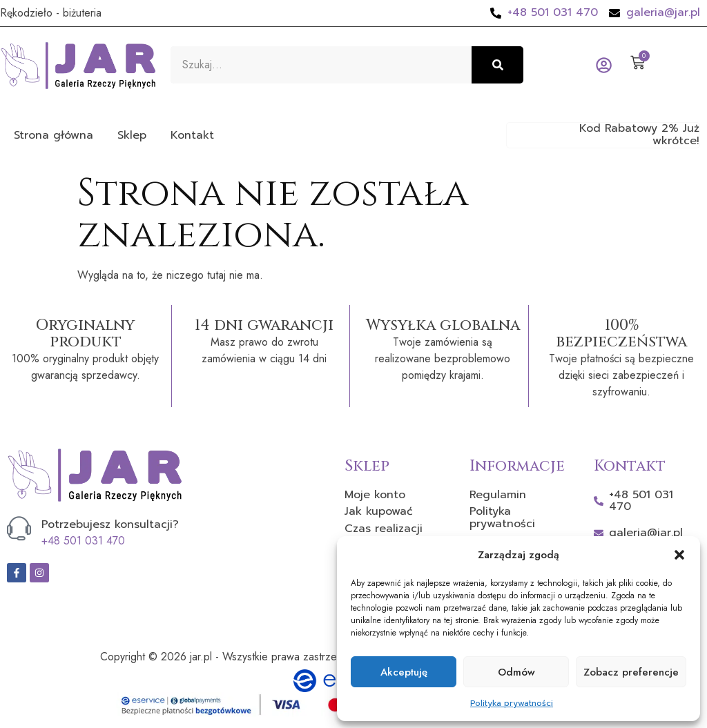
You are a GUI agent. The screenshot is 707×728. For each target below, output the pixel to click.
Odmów (516, 672)
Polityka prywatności (512, 703)
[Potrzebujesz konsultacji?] (19, 528)
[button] (679, 555)
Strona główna (54, 135)
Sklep (132, 135)
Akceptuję (404, 672)
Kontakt (192, 135)
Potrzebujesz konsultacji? (110, 524)
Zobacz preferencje (631, 672)
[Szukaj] (497, 65)
